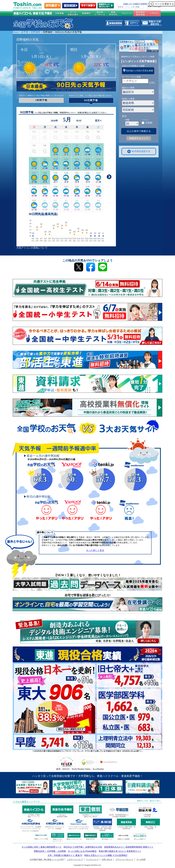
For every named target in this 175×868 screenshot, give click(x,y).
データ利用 (141, 859)
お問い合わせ (107, 859)
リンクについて (92, 859)
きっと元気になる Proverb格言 (82, 851)
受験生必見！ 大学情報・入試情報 (50, 851)
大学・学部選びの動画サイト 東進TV (65, 855)
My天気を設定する (139, 151)
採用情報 (144, 4)
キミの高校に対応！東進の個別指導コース (42, 847)
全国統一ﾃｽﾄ (128, 4)
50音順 (149, 123)
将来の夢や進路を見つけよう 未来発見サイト (120, 851)
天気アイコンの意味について (32, 248)
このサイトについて (75, 859)
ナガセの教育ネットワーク (26, 802)
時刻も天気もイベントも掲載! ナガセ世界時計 (106, 855)
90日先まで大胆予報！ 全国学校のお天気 (83, 847)
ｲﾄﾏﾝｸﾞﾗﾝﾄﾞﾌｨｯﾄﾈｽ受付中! (31, 831)
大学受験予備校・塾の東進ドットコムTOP (47, 859)
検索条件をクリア (139, 138)
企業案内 (136, 4)
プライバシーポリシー (124, 859)
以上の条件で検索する (139, 131)
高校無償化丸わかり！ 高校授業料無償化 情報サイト (129, 847)
